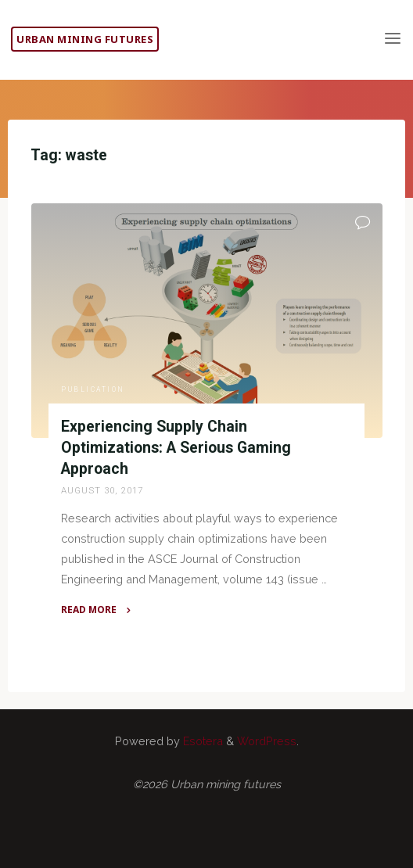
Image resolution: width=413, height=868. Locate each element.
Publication (93, 389)
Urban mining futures (85, 39)
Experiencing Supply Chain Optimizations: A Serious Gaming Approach (176, 448)
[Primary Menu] (393, 39)
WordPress (267, 741)
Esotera (201, 741)
